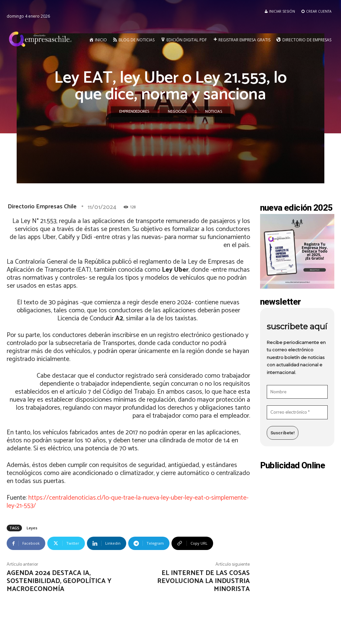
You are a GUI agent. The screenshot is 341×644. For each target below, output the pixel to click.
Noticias (214, 112)
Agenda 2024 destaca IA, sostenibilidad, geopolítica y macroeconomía (59, 581)
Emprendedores (134, 112)
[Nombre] (297, 392)
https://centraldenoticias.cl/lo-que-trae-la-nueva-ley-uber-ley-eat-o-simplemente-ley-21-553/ (128, 502)
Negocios (177, 112)
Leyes (32, 528)
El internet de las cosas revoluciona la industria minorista (203, 581)
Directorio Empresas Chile (42, 207)
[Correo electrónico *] (297, 412)
